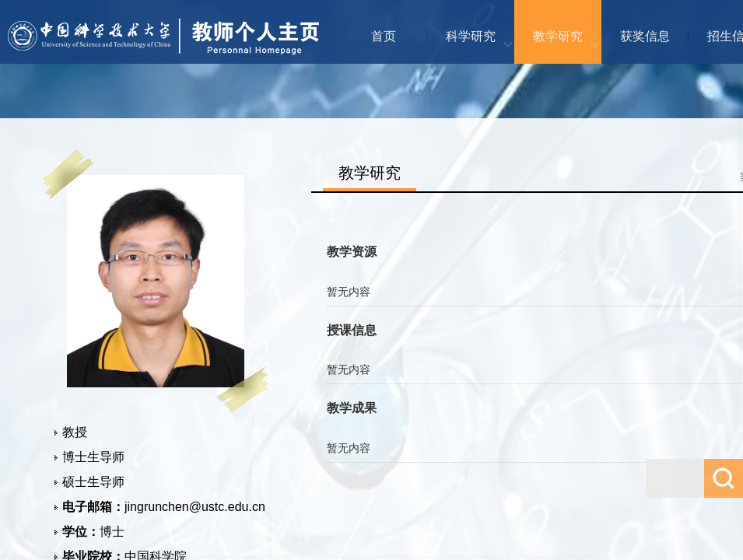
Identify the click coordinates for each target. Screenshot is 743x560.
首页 (384, 36)
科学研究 (471, 36)
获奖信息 (645, 36)
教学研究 (558, 36)
